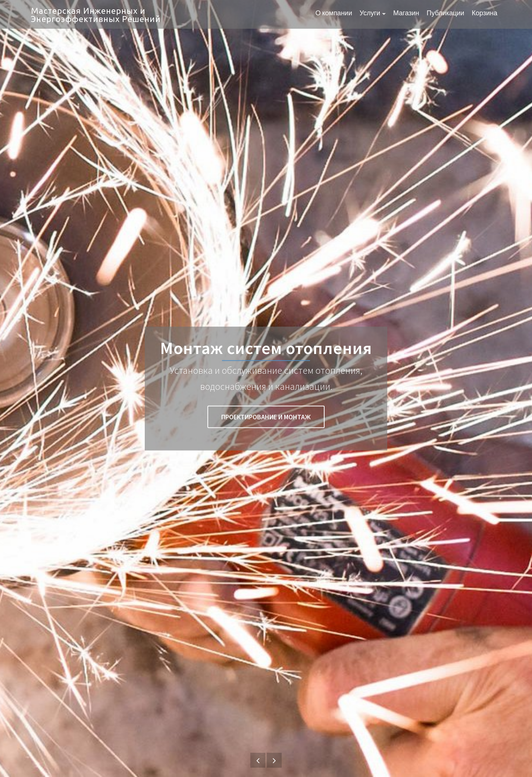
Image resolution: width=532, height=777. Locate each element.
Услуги (370, 14)
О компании (334, 14)
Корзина (484, 14)
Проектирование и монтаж (266, 417)
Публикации (446, 14)
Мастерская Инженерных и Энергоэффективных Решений (96, 15)
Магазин (406, 14)
